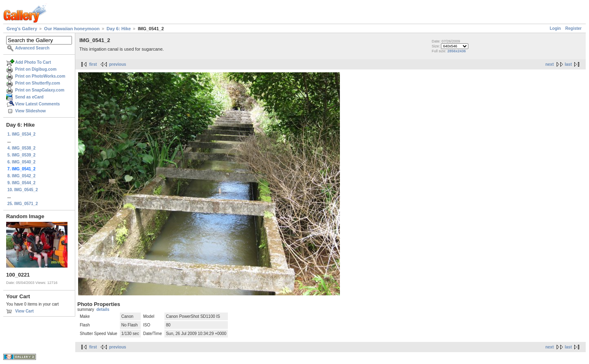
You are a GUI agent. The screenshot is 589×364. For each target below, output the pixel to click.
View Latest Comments (37, 104)
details (103, 309)
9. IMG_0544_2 (21, 183)
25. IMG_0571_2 (23, 204)
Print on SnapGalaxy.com (40, 90)
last (568, 64)
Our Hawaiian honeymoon (72, 29)
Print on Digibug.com (36, 69)
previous (118, 64)
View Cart (24, 311)
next (550, 64)
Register (573, 28)
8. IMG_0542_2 (21, 176)
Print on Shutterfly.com (38, 83)
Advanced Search (32, 48)
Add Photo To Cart (33, 62)
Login (555, 28)
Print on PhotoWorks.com (40, 76)
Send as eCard (29, 97)
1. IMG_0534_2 (21, 134)
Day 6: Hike (119, 29)
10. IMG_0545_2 (23, 190)
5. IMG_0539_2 (21, 155)
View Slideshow (30, 111)
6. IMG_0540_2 (21, 162)
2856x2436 (457, 51)
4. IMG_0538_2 (21, 148)
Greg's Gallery (22, 29)
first (93, 64)
